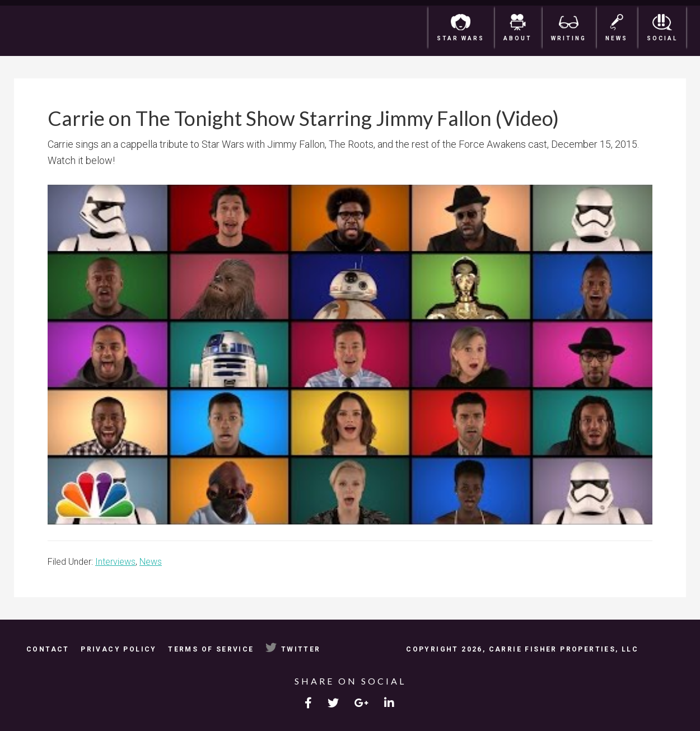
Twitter (293, 649)
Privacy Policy (119, 649)
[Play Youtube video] (350, 355)
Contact (48, 649)
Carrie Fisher (81, 31)
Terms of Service (211, 649)
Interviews (115, 562)
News (151, 562)
